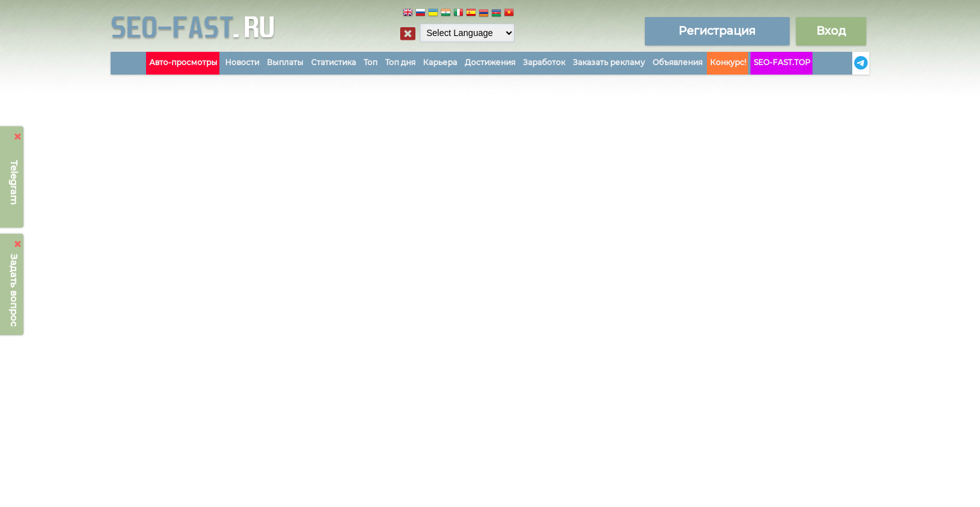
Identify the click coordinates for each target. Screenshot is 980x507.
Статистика (334, 62)
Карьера (440, 62)
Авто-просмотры (183, 62)
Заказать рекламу (609, 62)
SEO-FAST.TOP (782, 62)
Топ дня (400, 62)
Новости (242, 62)
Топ (371, 62)
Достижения (490, 62)
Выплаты (285, 62)
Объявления (677, 62)
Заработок (544, 62)
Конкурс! (728, 62)
